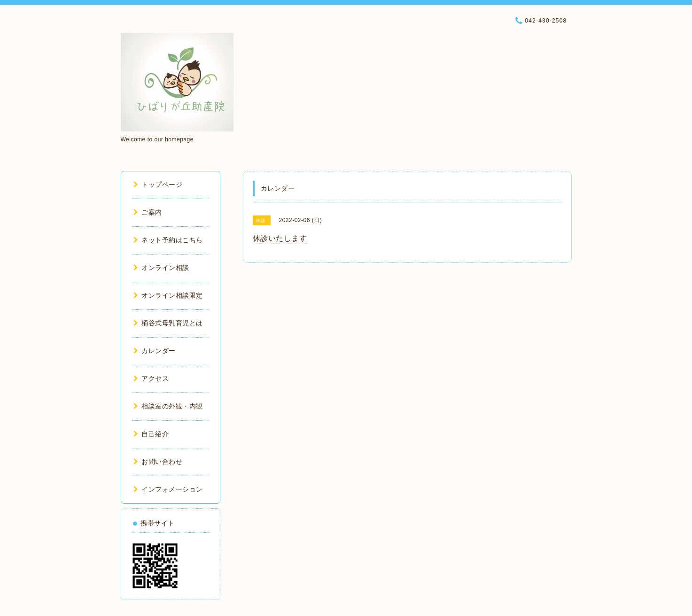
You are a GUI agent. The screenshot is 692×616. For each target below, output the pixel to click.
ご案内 (148, 212)
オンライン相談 (161, 268)
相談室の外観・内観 (168, 406)
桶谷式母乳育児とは (168, 323)
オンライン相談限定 (168, 295)
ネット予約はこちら (168, 240)
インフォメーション (168, 489)
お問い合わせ (158, 462)
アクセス (151, 378)
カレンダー (155, 351)
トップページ (158, 185)
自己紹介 (151, 434)
